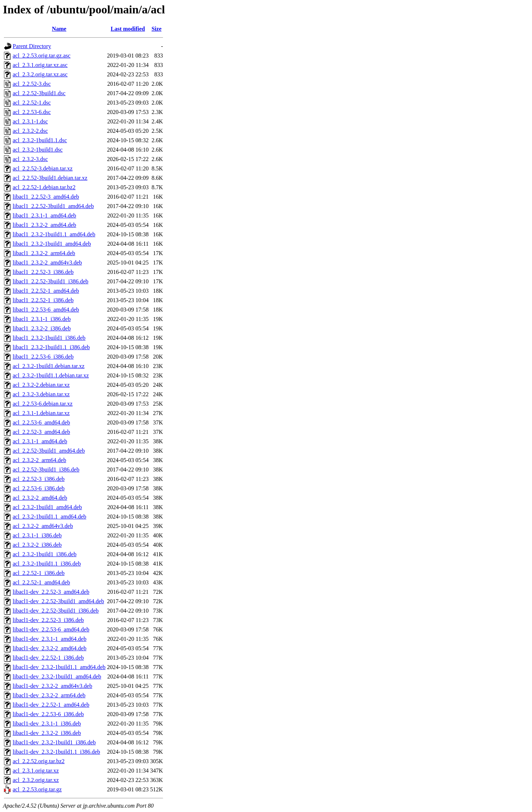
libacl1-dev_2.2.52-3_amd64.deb (51, 592)
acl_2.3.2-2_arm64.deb (39, 460)
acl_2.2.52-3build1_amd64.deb (49, 451)
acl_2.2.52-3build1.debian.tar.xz (50, 178)
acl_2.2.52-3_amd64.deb (41, 432)
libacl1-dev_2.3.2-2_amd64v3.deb (52, 686)
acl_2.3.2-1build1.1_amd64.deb (50, 517)
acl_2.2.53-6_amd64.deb (41, 422)
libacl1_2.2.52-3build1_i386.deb (50, 281)
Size (157, 29)
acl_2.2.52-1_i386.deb (39, 573)
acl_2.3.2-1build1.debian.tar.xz (49, 366)
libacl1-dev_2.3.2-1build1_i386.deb (54, 742)
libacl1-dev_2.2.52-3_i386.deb (48, 620)
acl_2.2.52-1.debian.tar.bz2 (44, 187)
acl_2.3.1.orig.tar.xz (36, 771)
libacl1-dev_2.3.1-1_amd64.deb (50, 639)
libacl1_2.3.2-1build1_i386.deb (49, 338)
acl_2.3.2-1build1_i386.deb (44, 554)
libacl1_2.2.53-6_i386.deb (43, 357)
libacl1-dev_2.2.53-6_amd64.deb (51, 629)
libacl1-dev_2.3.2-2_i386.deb (47, 733)
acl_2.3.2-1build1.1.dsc (40, 140)
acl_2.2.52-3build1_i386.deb (46, 470)
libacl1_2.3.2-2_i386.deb (42, 328)
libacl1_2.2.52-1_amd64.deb (46, 291)
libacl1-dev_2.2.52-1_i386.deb (48, 658)
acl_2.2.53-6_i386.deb (39, 488)
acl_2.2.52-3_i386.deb (39, 479)
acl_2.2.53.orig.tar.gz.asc (42, 56)
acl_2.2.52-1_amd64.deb (41, 582)
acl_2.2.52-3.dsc (32, 84)
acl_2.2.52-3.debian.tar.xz (43, 168)
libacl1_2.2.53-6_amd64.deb (46, 310)
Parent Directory (32, 46)
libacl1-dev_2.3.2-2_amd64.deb (50, 648)
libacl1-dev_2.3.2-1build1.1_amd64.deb (59, 667)
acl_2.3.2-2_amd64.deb (40, 498)
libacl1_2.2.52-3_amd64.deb (46, 197)
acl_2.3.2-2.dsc (30, 131)
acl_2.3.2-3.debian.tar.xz (41, 394)
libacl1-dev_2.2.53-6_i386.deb (48, 714)
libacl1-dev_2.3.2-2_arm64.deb (49, 695)
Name (59, 29)
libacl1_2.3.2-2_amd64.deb (44, 225)
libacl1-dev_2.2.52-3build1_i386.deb (56, 611)
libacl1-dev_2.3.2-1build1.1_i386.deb (56, 752)
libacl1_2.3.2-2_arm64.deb (44, 253)
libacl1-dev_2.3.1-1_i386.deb (47, 724)
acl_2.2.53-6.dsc (32, 112)
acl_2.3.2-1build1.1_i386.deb (47, 564)
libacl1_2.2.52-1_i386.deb (43, 300)
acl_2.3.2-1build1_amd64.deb (47, 507)
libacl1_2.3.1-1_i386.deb (42, 319)
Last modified (128, 29)
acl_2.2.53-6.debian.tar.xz (43, 404)
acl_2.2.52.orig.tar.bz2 (39, 761)
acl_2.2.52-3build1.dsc (39, 93)
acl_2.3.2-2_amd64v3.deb (43, 526)
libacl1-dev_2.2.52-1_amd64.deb (51, 705)
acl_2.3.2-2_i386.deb (37, 545)
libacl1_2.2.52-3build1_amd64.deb (53, 206)
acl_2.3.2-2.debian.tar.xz (41, 385)
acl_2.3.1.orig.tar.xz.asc (40, 65)
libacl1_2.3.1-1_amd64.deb (44, 215)
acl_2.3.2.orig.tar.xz (36, 780)
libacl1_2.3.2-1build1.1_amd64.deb (54, 234)
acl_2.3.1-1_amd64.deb (40, 441)
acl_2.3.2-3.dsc (30, 159)
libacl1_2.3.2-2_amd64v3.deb (47, 263)
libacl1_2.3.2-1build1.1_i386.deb (51, 347)
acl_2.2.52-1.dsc (32, 103)
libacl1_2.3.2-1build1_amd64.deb (52, 244)
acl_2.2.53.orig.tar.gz (37, 789)
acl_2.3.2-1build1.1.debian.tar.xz (51, 375)
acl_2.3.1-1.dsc (30, 121)
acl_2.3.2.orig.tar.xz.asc (40, 74)
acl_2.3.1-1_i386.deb (37, 535)
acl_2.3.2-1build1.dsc (38, 150)
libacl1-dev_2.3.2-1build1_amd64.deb (57, 676)
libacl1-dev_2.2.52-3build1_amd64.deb (58, 601)
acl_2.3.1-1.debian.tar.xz (41, 413)
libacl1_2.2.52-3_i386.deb (43, 272)
